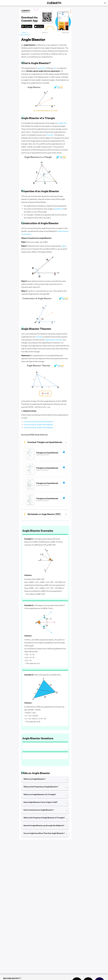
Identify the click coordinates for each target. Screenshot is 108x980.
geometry (42, 68)
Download (65, 33)
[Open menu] (105, 3)
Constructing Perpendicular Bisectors (39, 422)
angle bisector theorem (54, 340)
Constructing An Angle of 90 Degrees (38, 425)
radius (64, 246)
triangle (39, 337)
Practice (45, 33)
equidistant (59, 209)
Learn (25, 33)
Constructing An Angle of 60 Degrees (38, 428)
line (55, 68)
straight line (62, 123)
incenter (50, 135)
